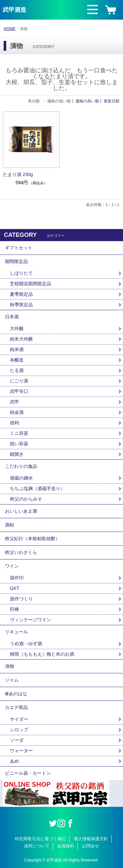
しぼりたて (21, 273)
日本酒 (12, 317)
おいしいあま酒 (21, 511)
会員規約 (66, 846)
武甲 (14, 402)
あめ (14, 761)
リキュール (16, 632)
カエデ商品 (16, 707)
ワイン (12, 566)
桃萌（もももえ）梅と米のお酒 (42, 654)
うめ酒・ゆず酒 (26, 644)
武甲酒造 (14, 10)
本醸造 (17, 360)
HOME (10, 29)
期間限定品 (16, 261)
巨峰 (14, 609)
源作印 (17, 578)
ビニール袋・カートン (28, 773)
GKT (15, 588)
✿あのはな (16, 694)
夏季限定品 (21, 294)
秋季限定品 (21, 305)
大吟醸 (17, 328)
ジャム (12, 680)
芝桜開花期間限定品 (31, 284)
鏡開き (17, 454)
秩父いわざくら (21, 552)
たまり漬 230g (18, 174)
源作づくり (21, 599)
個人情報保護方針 (91, 839)
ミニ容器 (19, 433)
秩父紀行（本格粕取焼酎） (32, 539)
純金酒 (17, 412)
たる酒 (17, 370)
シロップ (19, 730)
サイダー (19, 719)
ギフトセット (19, 248)
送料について (37, 846)
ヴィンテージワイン (31, 620)
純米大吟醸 (21, 339)
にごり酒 (19, 381)
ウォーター (21, 751)
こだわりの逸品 (21, 466)
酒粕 (10, 525)
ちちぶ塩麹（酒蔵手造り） (37, 488)
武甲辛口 (19, 391)
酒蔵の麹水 (21, 478)
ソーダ (17, 740)
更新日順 (112, 101)
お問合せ (91, 846)
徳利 (14, 423)
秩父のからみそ (26, 499)
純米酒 (17, 349)
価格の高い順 (87, 101)
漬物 (10, 666)
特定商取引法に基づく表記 (40, 839)
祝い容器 (19, 444)
